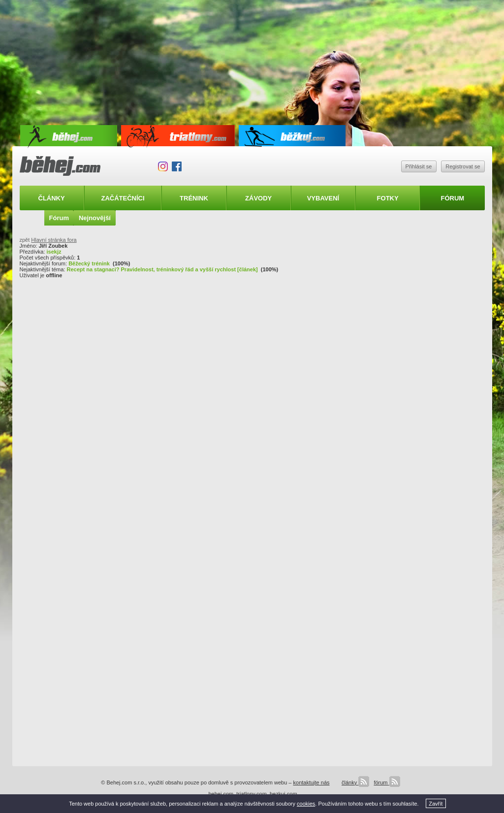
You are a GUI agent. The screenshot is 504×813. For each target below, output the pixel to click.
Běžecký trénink (89, 263)
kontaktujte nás (312, 782)
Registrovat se (463, 166)
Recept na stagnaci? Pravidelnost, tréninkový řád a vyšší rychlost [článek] (162, 269)
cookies (306, 804)
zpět (25, 240)
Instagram (163, 166)
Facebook (177, 166)
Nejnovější (95, 218)
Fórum (453, 198)
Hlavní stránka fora (54, 240)
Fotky (388, 198)
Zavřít (436, 804)
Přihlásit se (419, 166)
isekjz (54, 252)
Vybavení (323, 198)
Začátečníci (123, 198)
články (355, 782)
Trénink (194, 198)
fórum (387, 782)
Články (52, 198)
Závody (258, 198)
